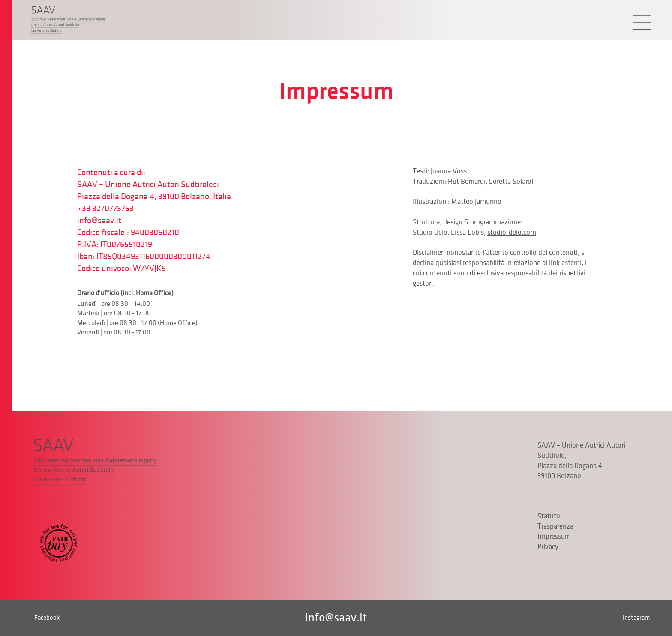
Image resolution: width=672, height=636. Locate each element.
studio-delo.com (512, 233)
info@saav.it (99, 221)
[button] (642, 22)
